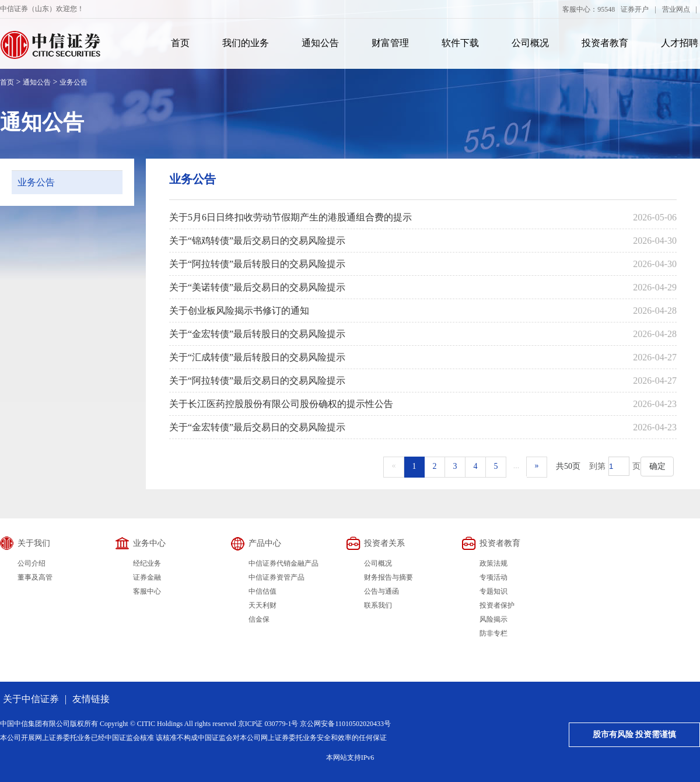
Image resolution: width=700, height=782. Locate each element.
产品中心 (265, 543)
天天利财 (262, 605)
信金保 (259, 619)
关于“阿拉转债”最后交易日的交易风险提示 (257, 381)
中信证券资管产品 (276, 577)
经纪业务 (147, 563)
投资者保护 (497, 605)
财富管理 (390, 43)
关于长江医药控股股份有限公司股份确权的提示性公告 (281, 404)
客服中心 (147, 591)
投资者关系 (384, 543)
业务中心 (149, 543)
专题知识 (494, 591)
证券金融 (147, 577)
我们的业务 (246, 43)
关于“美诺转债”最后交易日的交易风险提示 (257, 287)
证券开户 (635, 9)
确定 (657, 466)
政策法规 (494, 563)
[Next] (537, 467)
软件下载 (460, 43)
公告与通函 (381, 591)
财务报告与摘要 (388, 577)
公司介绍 (32, 563)
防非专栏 (494, 633)
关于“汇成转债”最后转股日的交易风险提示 (257, 357)
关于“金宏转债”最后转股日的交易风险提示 (257, 334)
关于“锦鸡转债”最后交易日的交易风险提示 (257, 241)
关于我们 (34, 543)
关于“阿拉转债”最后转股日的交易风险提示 (257, 264)
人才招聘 (680, 43)
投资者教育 (605, 43)
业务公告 (73, 82)
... (517, 466)
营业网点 (676, 9)
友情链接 (91, 699)
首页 (180, 43)
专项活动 (494, 577)
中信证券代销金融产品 (283, 563)
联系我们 (378, 605)
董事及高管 (35, 577)
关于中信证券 (31, 699)
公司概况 (530, 43)
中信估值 (262, 591)
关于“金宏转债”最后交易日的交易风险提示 (257, 427)
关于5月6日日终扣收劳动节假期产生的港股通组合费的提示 (290, 217)
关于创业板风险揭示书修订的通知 (239, 311)
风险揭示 (494, 619)
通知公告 (320, 43)
